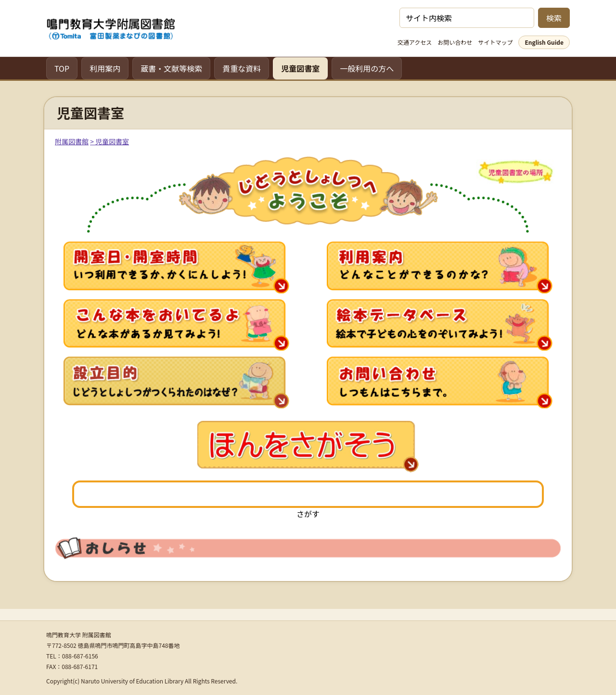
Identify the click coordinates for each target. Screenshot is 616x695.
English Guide (544, 42)
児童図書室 (300, 68)
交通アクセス (415, 42)
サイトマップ (495, 42)
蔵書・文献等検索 (171, 68)
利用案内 (105, 68)
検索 (554, 18)
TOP (62, 68)
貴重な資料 (242, 68)
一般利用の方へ (367, 68)
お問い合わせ (455, 42)
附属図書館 (72, 141)
